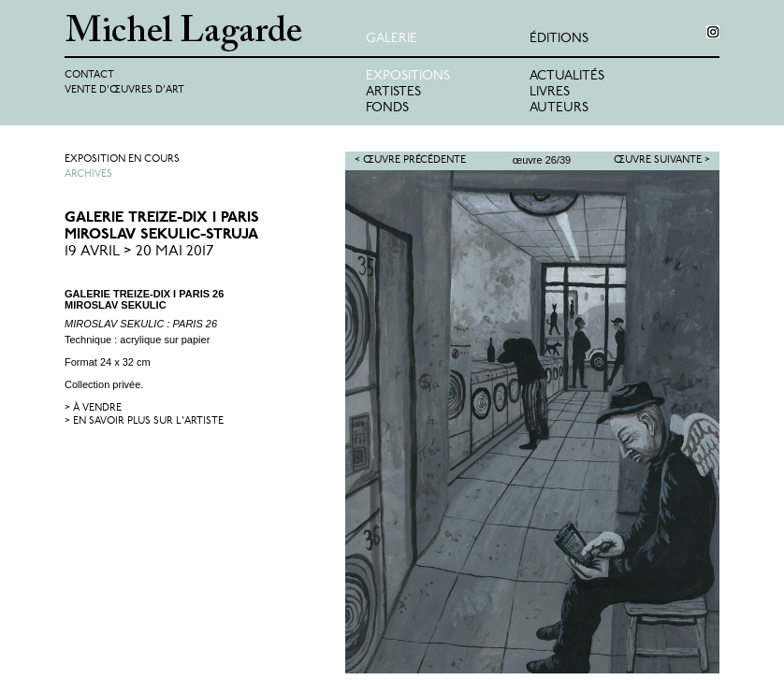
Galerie (392, 39)
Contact (89, 75)
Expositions (408, 76)
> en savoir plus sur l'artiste (144, 421)
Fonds (387, 108)
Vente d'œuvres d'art (124, 90)
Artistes (393, 92)
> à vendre (93, 408)
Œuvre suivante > (662, 160)
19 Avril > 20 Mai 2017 (139, 252)
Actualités (567, 76)
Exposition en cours (122, 159)
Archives (88, 174)
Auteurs (559, 108)
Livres (550, 92)
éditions (559, 39)
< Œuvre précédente (410, 160)
